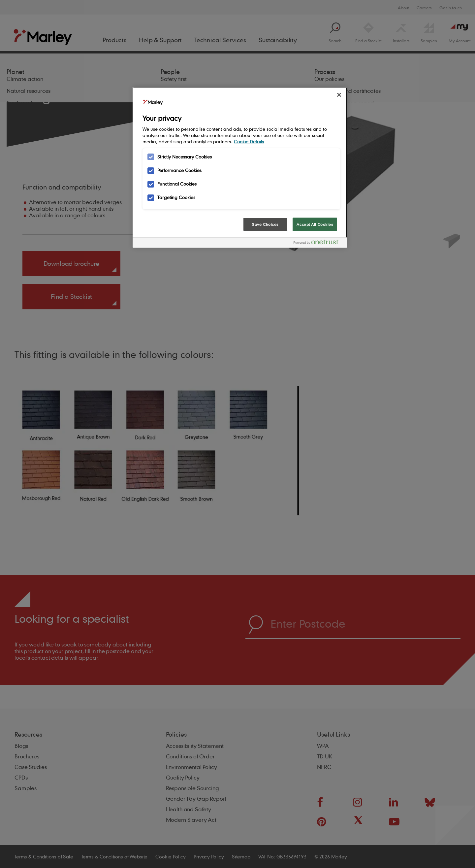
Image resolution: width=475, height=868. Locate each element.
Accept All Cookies (315, 224)
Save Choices (265, 224)
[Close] (339, 95)
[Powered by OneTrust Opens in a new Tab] (319, 243)
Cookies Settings (158, 224)
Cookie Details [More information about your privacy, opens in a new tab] (249, 142)
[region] (240, 167)
